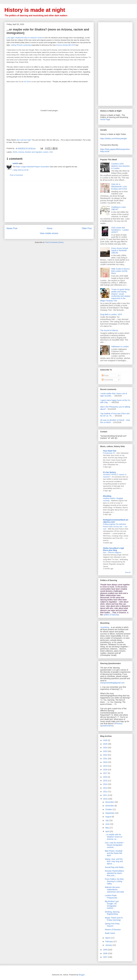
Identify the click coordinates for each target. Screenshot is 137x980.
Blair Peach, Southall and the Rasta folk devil (114, 853)
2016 (105, 777)
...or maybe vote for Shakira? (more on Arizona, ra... (114, 837)
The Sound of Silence (109, 330)
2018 (105, 770)
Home (50, 228)
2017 (105, 773)
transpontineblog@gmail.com (112, 683)
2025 (105, 744)
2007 (105, 957)
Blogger (82, 975)
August (108, 817)
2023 (105, 751)
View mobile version (49, 233)
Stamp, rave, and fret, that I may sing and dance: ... (114, 861)
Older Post (87, 228)
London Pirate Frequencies (111, 897)
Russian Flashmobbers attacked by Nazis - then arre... (114, 873)
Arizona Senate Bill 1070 (66, 45)
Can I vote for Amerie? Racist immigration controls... (114, 845)
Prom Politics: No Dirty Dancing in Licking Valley (114, 881)
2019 (105, 766)
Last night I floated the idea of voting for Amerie (25, 38)
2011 (105, 795)
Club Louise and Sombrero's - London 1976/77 (120, 230)
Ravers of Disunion (113, 930)
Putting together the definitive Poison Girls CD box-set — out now (115, 527)
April (107, 831)
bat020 (15, 163)
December (110, 802)
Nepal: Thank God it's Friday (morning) (114, 919)
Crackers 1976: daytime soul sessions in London (120, 166)
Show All (128, 572)
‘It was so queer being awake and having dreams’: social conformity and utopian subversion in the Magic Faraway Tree (115, 295)
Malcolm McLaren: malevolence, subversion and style (114, 890)
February (109, 941)
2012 (105, 792)
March (108, 938)
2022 (105, 755)
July (107, 820)
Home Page (105, 119)
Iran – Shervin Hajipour (112, 552)
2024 (105, 748)
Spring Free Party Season (112, 925)
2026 (105, 740)
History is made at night (35, 10)
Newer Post (12, 228)
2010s (15, 152)
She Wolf (27, 82)
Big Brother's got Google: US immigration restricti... (112, 905)
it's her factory (109, 472)
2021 (105, 759)
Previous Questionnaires (111, 725)
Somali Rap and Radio (114, 867)
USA (51, 152)
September (110, 813)
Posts (105, 376)
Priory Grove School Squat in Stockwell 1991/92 (120, 251)
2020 (105, 762)
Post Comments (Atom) (54, 242)
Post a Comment (16, 175)
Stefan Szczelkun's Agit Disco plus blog (113, 549)
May (107, 828)
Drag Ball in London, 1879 (111, 314)
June (108, 824)
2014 (105, 784)
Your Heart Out (110, 451)
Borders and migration (34, 152)
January (109, 945)
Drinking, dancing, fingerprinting (112, 913)
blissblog (107, 496)
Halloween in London (120, 347)
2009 (105, 950)
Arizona (21, 152)
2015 (105, 781)
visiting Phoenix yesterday (21, 45)
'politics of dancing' (111, 615)
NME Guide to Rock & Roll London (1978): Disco (120, 271)
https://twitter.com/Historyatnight (113, 139)
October (109, 809)
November (110, 806)
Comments (107, 380)
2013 (105, 788)
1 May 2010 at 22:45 (21, 170)
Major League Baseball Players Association (33, 167)
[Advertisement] (49, 201)
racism (46, 152)
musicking (105, 627)
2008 (105, 953)
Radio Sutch (110, 933)
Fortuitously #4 (109, 453)
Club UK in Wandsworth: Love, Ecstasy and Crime (119, 187)
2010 (105, 799)
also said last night (24, 140)
